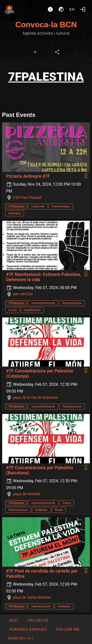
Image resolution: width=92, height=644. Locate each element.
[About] (50, 9)
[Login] (83, 9)
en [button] (72, 9)
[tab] (35, 52)
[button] (28, 629)
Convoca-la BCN (46, 25)
